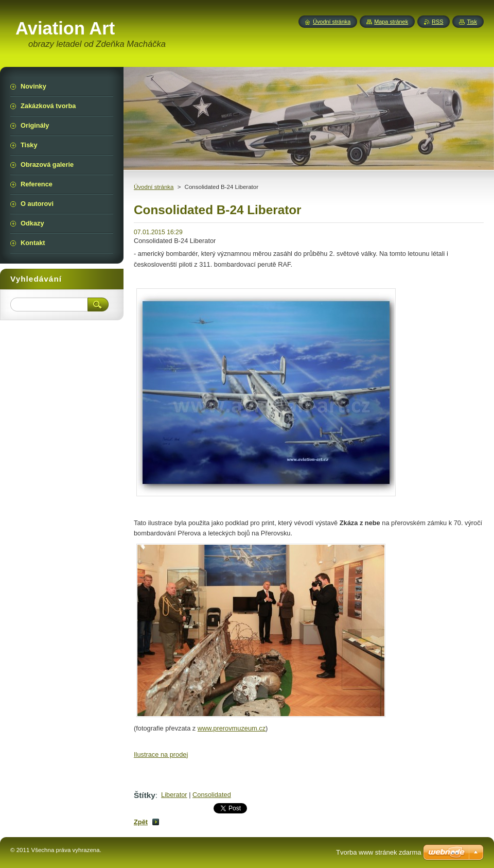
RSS (437, 22)
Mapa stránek (391, 22)
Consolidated (212, 795)
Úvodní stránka (154, 187)
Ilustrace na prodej (161, 754)
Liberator (174, 795)
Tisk (472, 22)
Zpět (141, 822)
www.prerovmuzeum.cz (232, 728)
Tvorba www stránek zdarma (378, 852)
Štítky (145, 795)
